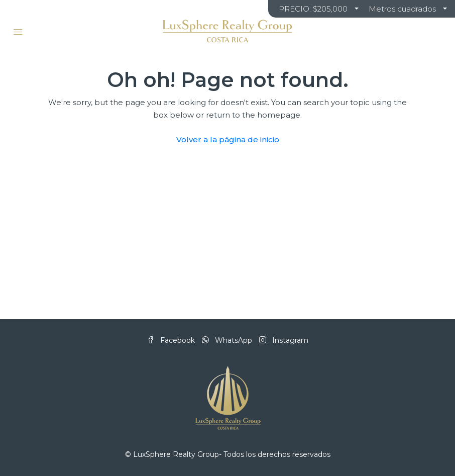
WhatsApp (228, 340)
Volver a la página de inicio (228, 139)
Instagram (284, 340)
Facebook (172, 340)
